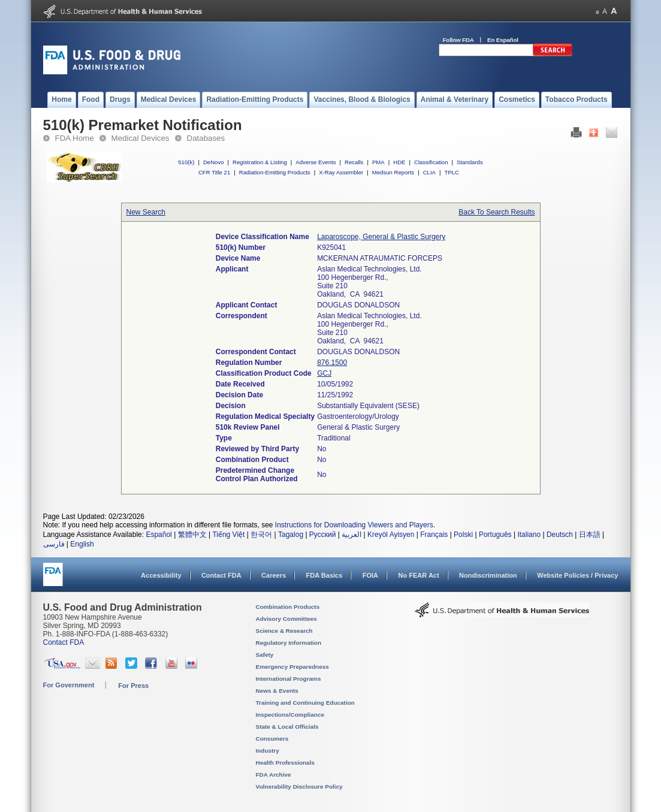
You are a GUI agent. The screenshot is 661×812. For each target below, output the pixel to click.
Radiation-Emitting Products (275, 172)
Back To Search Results (496, 212)
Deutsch (560, 535)
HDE (399, 162)
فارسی (54, 544)
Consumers (272, 739)
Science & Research (284, 631)
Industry (268, 751)
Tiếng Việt (228, 535)
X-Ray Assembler (341, 172)
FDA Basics (324, 575)
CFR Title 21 (214, 172)
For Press (133, 686)
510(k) (186, 162)
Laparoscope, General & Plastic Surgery (381, 237)
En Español (503, 40)
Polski (463, 535)
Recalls (354, 162)
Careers (274, 575)
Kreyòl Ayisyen (391, 535)
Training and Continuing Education (305, 703)
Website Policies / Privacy (577, 575)
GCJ (324, 373)
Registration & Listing (260, 162)
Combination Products (288, 607)
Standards (470, 162)
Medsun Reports (393, 172)
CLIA (429, 172)
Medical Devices (141, 138)
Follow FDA (458, 40)
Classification (431, 162)
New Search (146, 212)
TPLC (452, 172)
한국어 (261, 535)
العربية (351, 535)
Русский (323, 535)
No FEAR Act (418, 575)
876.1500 (332, 363)
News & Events (277, 691)
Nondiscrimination (488, 575)
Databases (206, 138)
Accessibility (161, 575)
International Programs (289, 679)
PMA (378, 162)
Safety (265, 655)
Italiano (529, 535)
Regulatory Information (289, 643)
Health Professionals (285, 763)
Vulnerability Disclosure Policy (299, 787)
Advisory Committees (286, 619)
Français (434, 535)
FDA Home (75, 138)
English (82, 544)
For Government (69, 685)
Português (495, 535)
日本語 (590, 535)
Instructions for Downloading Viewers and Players (354, 525)
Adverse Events (316, 162)
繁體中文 (192, 535)
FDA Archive (274, 775)
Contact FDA (221, 575)
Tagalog (291, 535)
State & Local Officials (287, 727)
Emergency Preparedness (292, 667)
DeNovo (214, 162)
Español (159, 535)
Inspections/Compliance (290, 715)
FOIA (370, 575)
